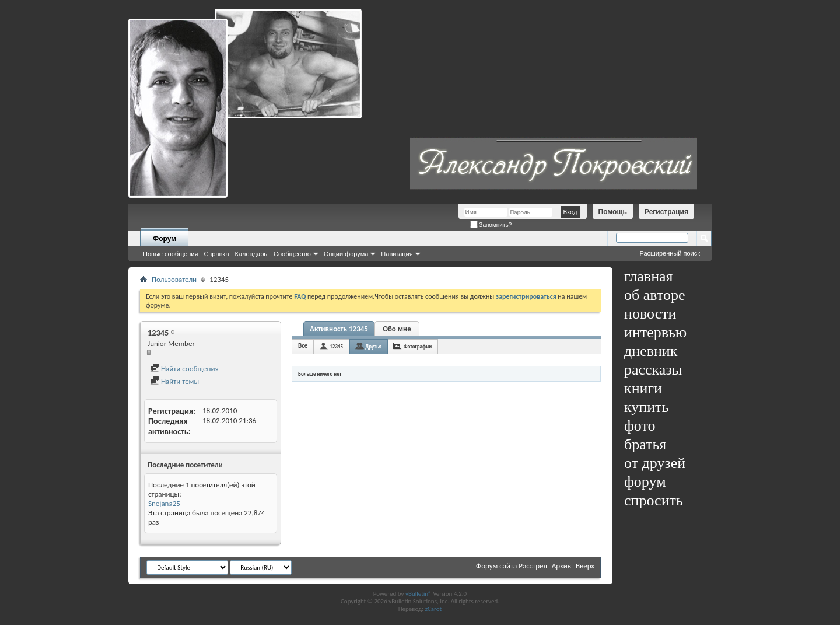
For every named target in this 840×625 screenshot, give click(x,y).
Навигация (397, 254)
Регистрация (666, 212)
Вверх (585, 566)
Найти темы (174, 381)
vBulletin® (419, 594)
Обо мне (397, 329)
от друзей (655, 463)
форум (645, 482)
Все (303, 346)
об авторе (654, 295)
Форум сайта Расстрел (512, 566)
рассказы (653, 370)
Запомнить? (491, 225)
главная (649, 276)
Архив (561, 566)
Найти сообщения (184, 369)
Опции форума (346, 254)
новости (650, 314)
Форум (164, 239)
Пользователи (174, 279)
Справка (216, 254)
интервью (655, 332)
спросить (654, 500)
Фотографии (418, 346)
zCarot (434, 609)
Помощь (613, 212)
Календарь (251, 254)
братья (645, 444)
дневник (651, 351)
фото (640, 426)
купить (646, 407)
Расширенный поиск (670, 253)
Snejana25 (164, 503)
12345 (336, 346)
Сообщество (292, 254)
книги (643, 388)
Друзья (373, 346)
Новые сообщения (170, 254)
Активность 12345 (339, 329)
